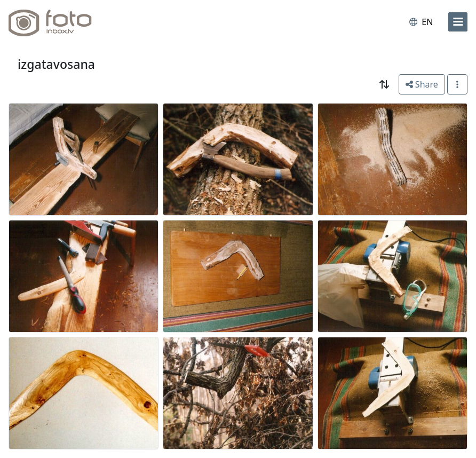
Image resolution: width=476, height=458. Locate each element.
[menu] (458, 22)
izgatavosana (56, 64)
